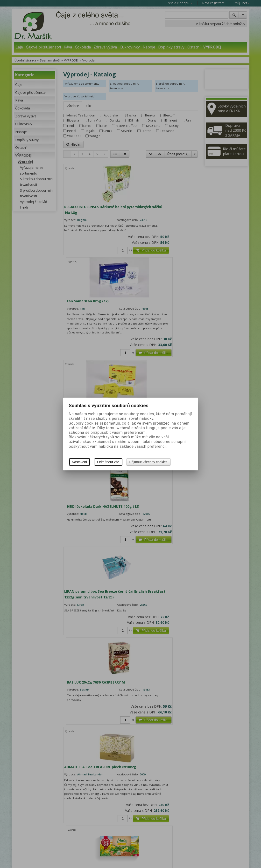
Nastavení (80, 462)
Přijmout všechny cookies (148, 462)
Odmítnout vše (108, 462)
